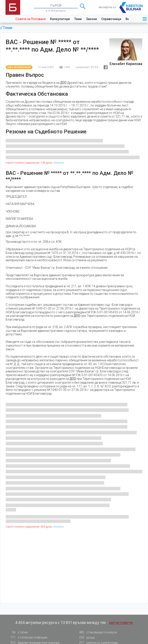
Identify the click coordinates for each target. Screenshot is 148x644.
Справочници (111, 19)
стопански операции (28, 637)
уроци (86, 637)
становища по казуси (97, 632)
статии (18, 632)
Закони (91, 19)
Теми (78, 19)
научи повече (121, 623)
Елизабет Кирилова (126, 64)
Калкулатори (60, 19)
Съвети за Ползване (31, 19)
